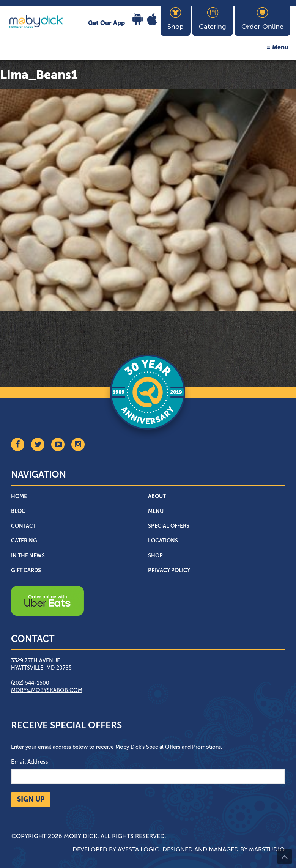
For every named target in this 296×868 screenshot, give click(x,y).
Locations (163, 541)
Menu (280, 48)
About (157, 497)
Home (19, 497)
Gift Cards (26, 571)
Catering (24, 541)
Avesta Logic (139, 850)
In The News (28, 556)
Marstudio (267, 850)
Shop (155, 556)
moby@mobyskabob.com (47, 690)
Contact (24, 526)
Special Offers (169, 526)
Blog (18, 511)
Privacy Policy (169, 571)
